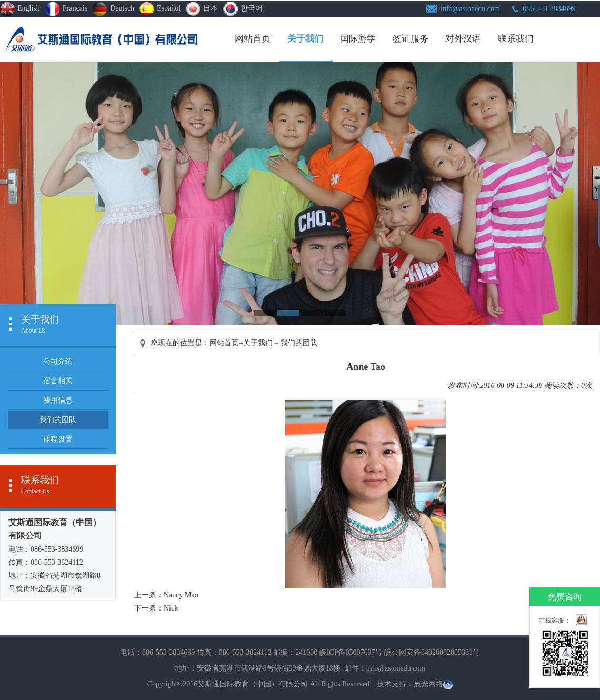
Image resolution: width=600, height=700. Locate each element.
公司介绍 (58, 361)
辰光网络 (428, 684)
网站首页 (253, 39)
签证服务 (411, 39)
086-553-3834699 (549, 9)
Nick (171, 608)
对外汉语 (463, 39)
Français (66, 9)
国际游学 (358, 39)
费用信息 (58, 400)
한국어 (243, 9)
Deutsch (113, 9)
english (20, 9)
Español (160, 9)
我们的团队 (58, 420)
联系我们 (516, 39)
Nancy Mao (181, 595)
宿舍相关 (58, 381)
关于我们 (305, 39)
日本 (202, 9)
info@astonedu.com (470, 9)
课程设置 (58, 439)
